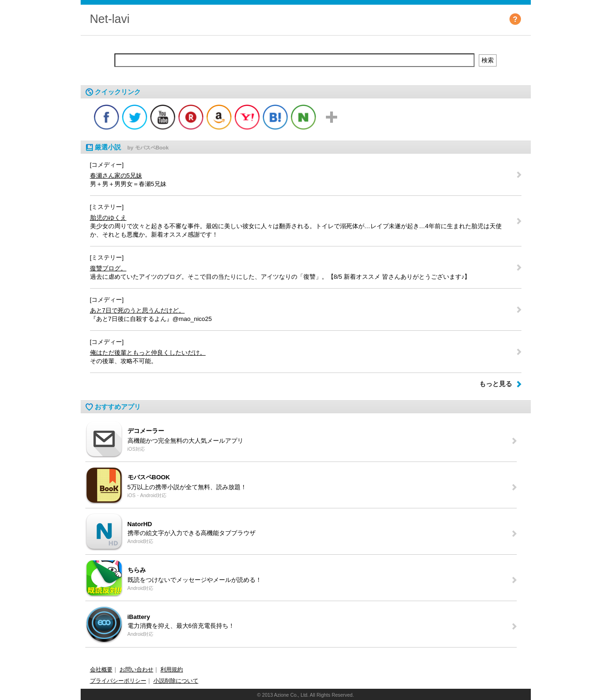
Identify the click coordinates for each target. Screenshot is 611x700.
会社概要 (101, 670)
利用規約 (172, 670)
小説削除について (176, 681)
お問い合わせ (136, 670)
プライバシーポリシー (118, 681)
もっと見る (496, 384)
